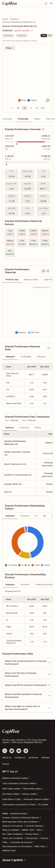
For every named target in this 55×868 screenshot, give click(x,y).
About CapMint (14, 860)
